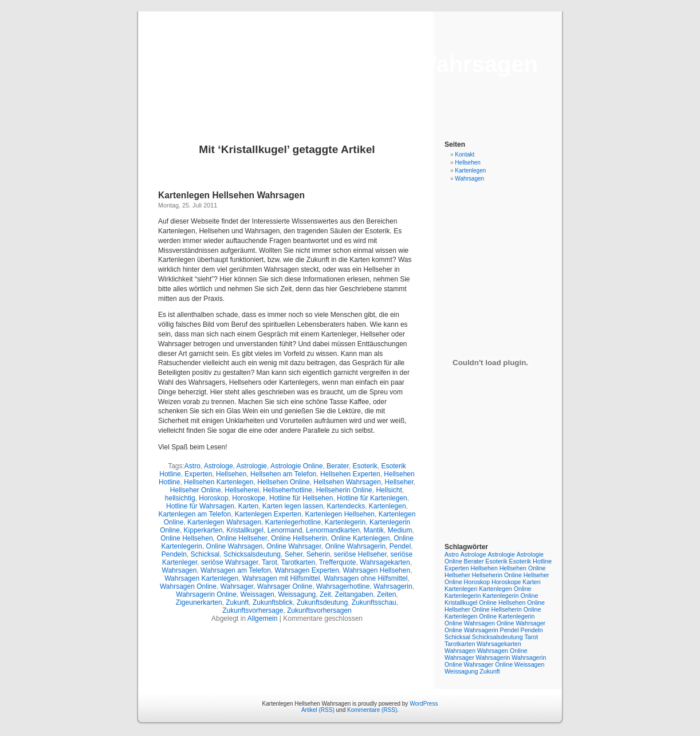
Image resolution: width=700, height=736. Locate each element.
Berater (338, 466)
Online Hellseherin (299, 538)
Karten (248, 506)
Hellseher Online (196, 490)
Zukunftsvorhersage (253, 610)
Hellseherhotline (288, 490)
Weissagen (257, 594)
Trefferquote (338, 562)
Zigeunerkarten (199, 602)
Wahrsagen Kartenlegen (201, 578)
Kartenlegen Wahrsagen (224, 522)
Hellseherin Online (344, 490)
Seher (294, 554)
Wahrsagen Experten (307, 570)
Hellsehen (231, 474)
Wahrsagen (180, 570)
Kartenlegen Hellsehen (340, 514)
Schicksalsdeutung (252, 554)
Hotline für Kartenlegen (372, 498)
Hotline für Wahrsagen (200, 506)
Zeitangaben (354, 594)
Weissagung (297, 594)
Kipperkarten (203, 530)
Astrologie (252, 466)
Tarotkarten (298, 562)
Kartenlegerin (345, 522)
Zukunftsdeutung (322, 602)
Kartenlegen (388, 506)
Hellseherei (242, 490)
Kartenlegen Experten (268, 514)
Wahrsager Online (285, 586)
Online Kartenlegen (361, 538)
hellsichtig (180, 498)
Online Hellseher (242, 538)
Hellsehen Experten (350, 474)
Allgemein (263, 618)
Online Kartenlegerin (507, 616)
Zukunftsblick (273, 602)
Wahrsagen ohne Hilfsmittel (365, 578)
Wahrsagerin (393, 586)
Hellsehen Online (283, 482)
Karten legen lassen (293, 506)
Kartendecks (346, 506)
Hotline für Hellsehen (301, 498)
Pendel (400, 546)
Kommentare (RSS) (372, 710)
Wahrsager (237, 586)
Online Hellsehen (186, 538)
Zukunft (237, 602)
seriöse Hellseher (360, 554)
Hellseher (399, 482)
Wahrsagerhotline (343, 586)
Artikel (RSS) (318, 710)
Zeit (325, 594)
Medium (400, 530)
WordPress (424, 704)
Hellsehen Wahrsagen (347, 482)
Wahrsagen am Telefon (236, 570)
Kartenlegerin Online (510, 596)
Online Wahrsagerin (355, 546)
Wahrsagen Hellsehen (377, 570)
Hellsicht (389, 490)
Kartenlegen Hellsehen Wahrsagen (350, 64)
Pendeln (174, 554)
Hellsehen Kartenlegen (219, 482)
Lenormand (285, 530)
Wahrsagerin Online (206, 594)
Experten (198, 474)
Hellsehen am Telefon (283, 474)
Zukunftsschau (374, 602)
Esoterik (365, 466)
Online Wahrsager (294, 546)
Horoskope (249, 498)
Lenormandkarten (333, 530)
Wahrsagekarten (385, 562)
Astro (192, 466)
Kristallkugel (245, 530)
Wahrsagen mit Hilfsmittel (281, 578)
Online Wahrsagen (235, 546)
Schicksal (205, 554)
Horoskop (213, 498)
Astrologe (219, 466)
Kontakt (465, 154)
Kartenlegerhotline (293, 522)
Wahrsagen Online (188, 586)
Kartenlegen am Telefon (195, 514)
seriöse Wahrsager (230, 562)
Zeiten (386, 594)
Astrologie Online (296, 466)
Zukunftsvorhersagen (319, 610)
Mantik (374, 530)
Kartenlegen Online (505, 589)
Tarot (270, 562)
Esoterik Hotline (531, 561)
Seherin (318, 554)
